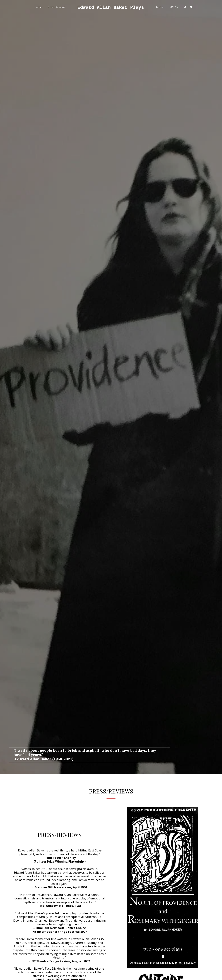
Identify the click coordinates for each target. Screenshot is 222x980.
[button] (185, 7)
